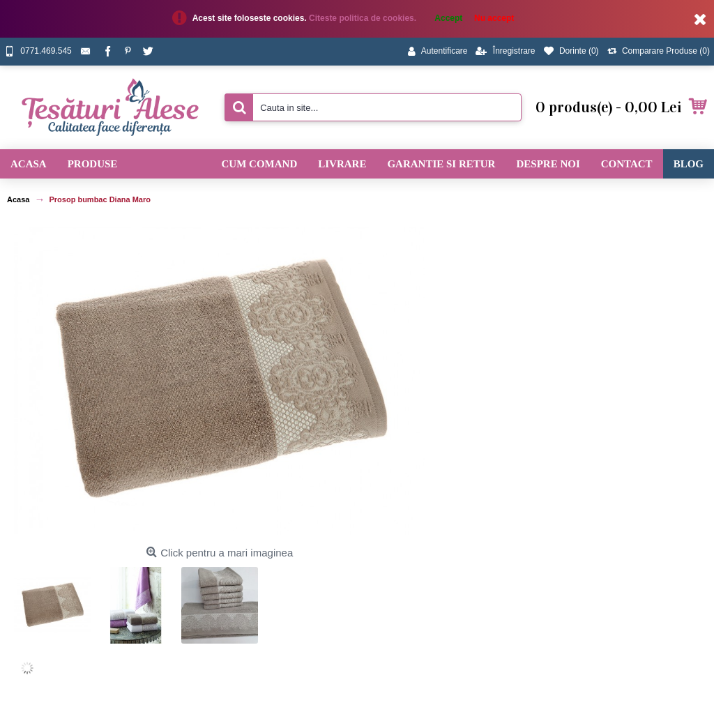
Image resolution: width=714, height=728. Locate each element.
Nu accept (494, 18)
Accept (448, 18)
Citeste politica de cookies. (364, 18)
